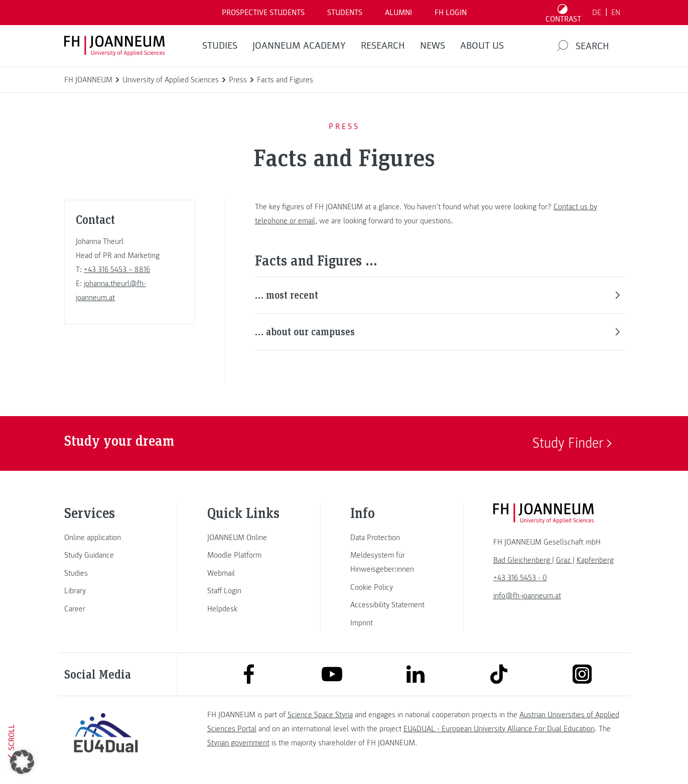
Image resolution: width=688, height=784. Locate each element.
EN (616, 13)
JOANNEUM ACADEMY (299, 46)
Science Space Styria (320, 715)
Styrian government (238, 743)
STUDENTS (345, 13)
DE (597, 13)
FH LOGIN (451, 13)
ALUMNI (398, 13)
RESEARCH (383, 46)
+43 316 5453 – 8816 (117, 270)
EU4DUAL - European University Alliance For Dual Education (499, 729)
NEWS (433, 46)
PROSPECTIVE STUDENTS (263, 13)
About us (482, 46)
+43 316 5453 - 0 (520, 578)
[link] (106, 538)
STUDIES (220, 46)
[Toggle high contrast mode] (563, 13)
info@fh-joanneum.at (527, 596)
